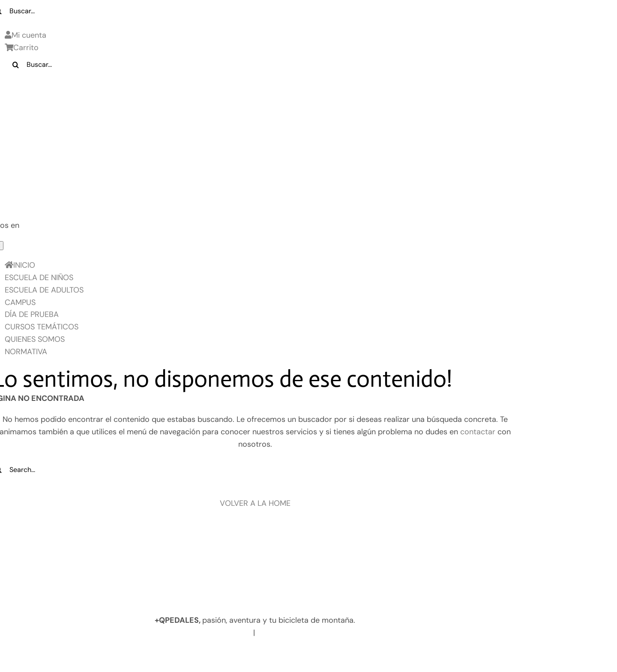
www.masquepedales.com (202, 633)
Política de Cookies (252, 653)
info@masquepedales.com (307, 633)
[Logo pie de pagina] (255, 546)
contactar (478, 432)
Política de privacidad (170, 653)
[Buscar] (15, 65)
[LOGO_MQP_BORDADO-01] (255, 89)
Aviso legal (103, 653)
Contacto (408, 653)
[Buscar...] (264, 65)
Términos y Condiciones (338, 653)
